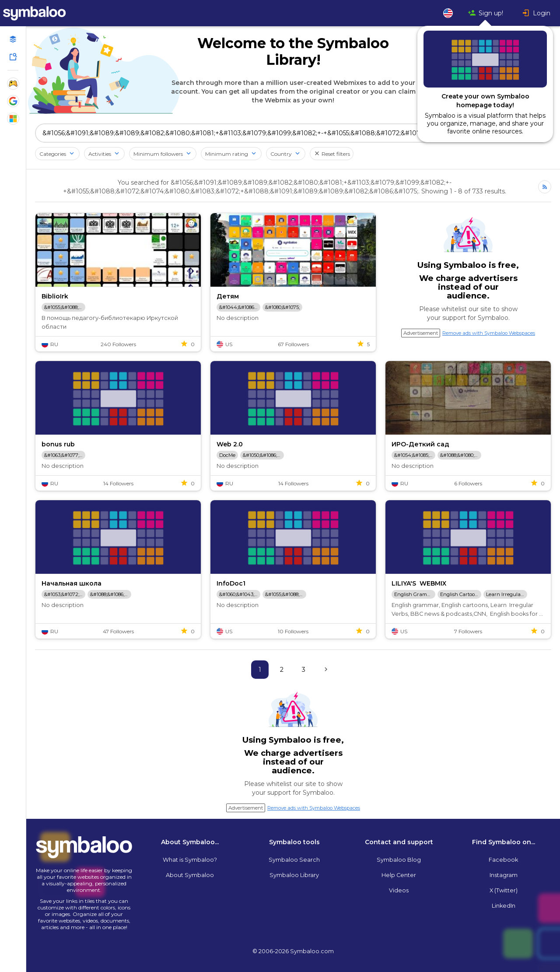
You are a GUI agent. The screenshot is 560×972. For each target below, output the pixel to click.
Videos (399, 890)
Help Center (399, 875)
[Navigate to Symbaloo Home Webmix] (44, 13)
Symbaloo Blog (399, 860)
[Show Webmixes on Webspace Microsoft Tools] (13, 119)
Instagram (504, 875)
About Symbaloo (190, 875)
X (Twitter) (504, 890)
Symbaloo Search (294, 860)
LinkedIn (504, 906)
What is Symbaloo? (190, 860)
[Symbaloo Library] (13, 57)
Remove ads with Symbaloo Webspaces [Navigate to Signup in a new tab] (489, 333)
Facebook (503, 860)
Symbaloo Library (294, 875)
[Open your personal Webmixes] (13, 39)
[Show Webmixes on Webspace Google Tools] (13, 101)
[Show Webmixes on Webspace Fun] (13, 84)
